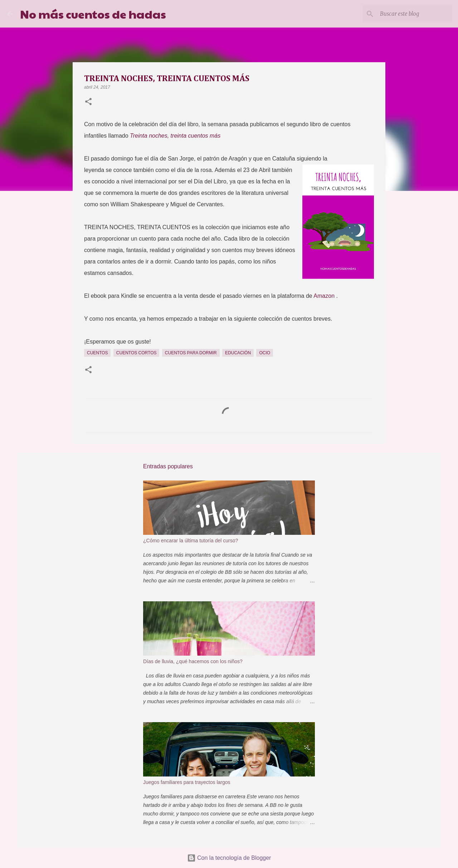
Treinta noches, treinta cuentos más (175, 136)
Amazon (325, 296)
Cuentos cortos (137, 353)
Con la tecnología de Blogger (229, 858)
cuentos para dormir (191, 353)
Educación (238, 353)
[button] (88, 102)
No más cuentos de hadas (93, 14)
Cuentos (97, 353)
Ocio (265, 353)
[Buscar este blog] (415, 14)
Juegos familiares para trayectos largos (187, 782)
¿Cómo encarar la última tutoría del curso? (191, 541)
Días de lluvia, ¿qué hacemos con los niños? (193, 661)
